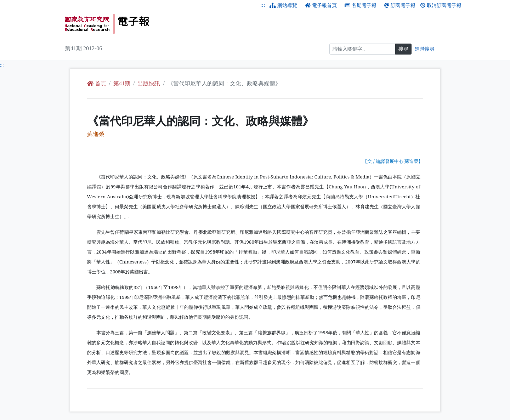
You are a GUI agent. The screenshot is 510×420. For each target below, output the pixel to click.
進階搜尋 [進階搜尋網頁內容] (425, 49)
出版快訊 (149, 83)
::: (263, 5)
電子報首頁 (321, 5)
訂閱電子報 (400, 5)
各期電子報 (361, 5)
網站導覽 (283, 5)
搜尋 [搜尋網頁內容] (403, 49)
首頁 (97, 83)
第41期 (122, 83)
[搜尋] (362, 49)
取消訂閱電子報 (441, 5)
